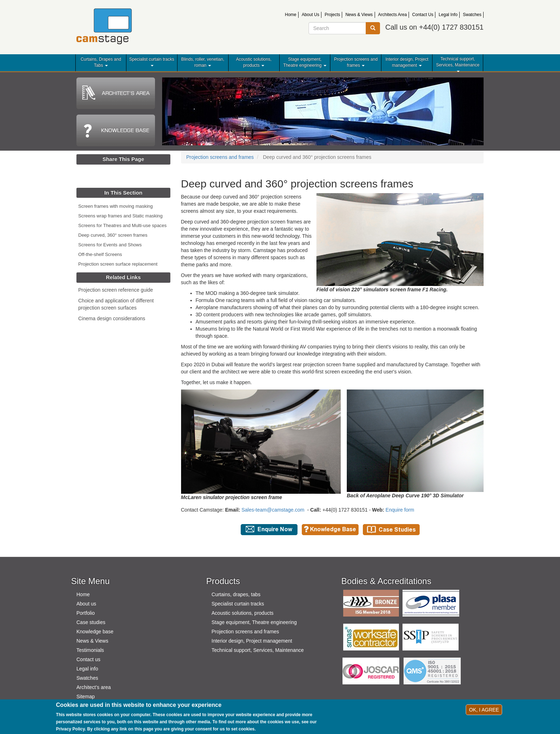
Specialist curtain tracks (152, 62)
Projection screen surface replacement (118, 264)
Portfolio (86, 613)
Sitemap (86, 697)
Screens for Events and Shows (110, 245)
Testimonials (90, 650)
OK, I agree (484, 710)
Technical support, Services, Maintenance (458, 64)
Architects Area (393, 15)
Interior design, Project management (407, 62)
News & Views (359, 15)
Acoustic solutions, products (254, 62)
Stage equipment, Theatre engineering (305, 62)
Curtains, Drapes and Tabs (101, 62)
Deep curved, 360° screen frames (113, 235)
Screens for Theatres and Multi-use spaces (122, 225)
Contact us (88, 659)
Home (291, 15)
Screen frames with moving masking (116, 206)
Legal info (87, 669)
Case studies (91, 622)
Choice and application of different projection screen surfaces (116, 304)
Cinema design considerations (112, 318)
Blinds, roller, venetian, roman (203, 62)
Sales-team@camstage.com (273, 510)
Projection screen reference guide (116, 290)
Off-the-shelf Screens (100, 254)
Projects (332, 15)
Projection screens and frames (356, 62)
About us (86, 604)
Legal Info (448, 15)
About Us (311, 15)
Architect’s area (94, 687)
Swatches (472, 15)
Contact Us (423, 15)
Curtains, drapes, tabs (236, 594)
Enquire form (400, 510)
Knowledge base (95, 632)
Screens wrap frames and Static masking (120, 216)
